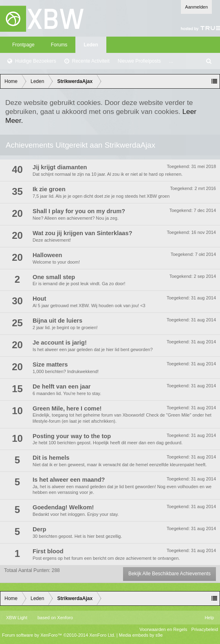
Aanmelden (196, 7)
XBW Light (17, 618)
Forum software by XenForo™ (59, 635)
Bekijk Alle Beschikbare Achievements (169, 574)
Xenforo (65, 618)
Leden (91, 45)
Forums (59, 45)
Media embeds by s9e (141, 635)
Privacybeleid (205, 629)
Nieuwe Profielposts (139, 61)
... (171, 61)
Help (209, 618)
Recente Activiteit (91, 61)
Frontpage (23, 45)
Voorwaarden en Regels (163, 629)
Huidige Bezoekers (36, 61)
